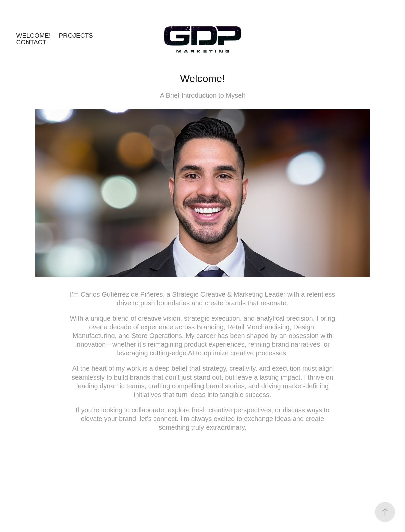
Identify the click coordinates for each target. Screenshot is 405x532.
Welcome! (33, 36)
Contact (31, 42)
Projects (76, 36)
